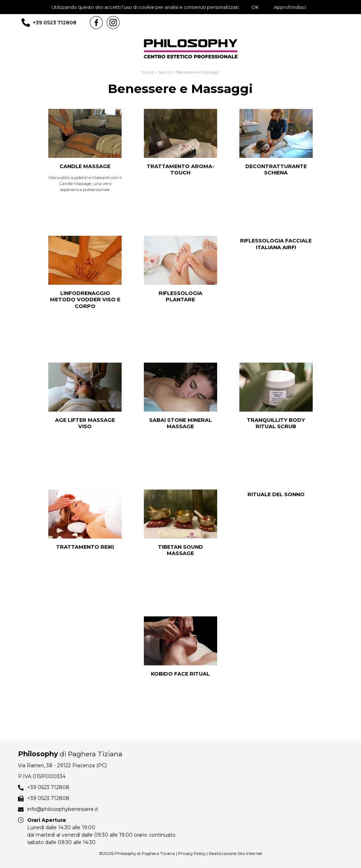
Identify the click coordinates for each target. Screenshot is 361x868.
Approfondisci (290, 7)
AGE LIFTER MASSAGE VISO (85, 423)
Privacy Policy (192, 854)
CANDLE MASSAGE (85, 166)
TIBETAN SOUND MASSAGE (180, 550)
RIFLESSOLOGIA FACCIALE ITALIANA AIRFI (276, 244)
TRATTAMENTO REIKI (85, 547)
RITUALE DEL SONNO (276, 494)
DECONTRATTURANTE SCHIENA (276, 170)
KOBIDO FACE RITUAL (180, 674)
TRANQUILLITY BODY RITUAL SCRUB (276, 423)
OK (255, 7)
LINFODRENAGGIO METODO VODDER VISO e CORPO (85, 300)
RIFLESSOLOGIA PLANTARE (180, 297)
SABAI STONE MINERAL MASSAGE (180, 423)
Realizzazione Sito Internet (235, 854)
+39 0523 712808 (55, 23)
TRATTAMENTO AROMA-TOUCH (180, 170)
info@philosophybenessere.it (63, 809)
